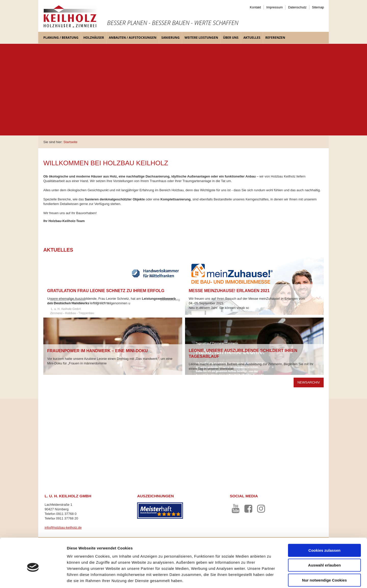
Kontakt (255, 7)
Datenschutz (297, 7)
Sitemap (318, 7)
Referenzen (275, 38)
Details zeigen (271, 578)
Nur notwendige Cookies (324, 556)
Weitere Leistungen (201, 38)
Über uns (231, 38)
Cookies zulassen (324, 526)
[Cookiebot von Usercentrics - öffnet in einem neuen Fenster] (33, 578)
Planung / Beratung (61, 38)
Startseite (70, 142)
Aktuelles (252, 38)
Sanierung (171, 38)
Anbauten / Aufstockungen (133, 38)
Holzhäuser (94, 38)
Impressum (274, 7)
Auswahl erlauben (324, 541)
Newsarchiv (309, 382)
